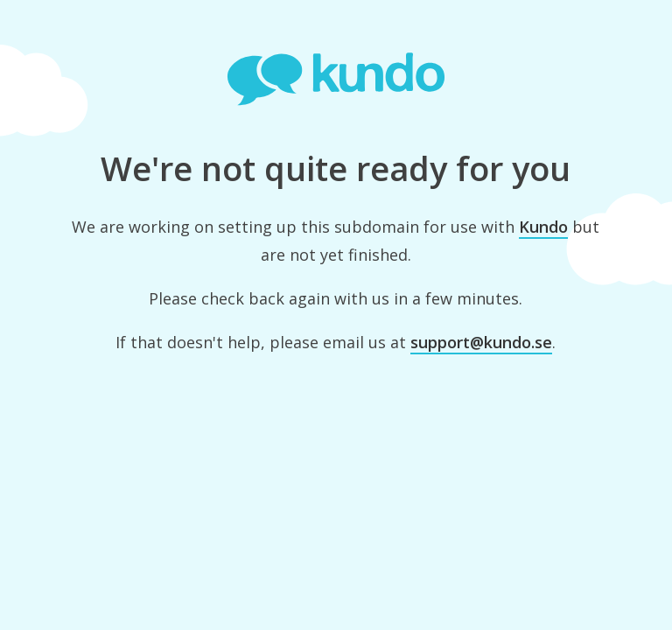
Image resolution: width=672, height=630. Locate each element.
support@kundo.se (481, 342)
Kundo (543, 227)
